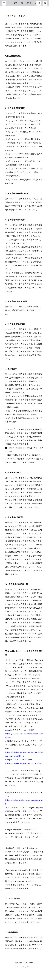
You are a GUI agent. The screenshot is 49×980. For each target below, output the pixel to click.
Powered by (24, 967)
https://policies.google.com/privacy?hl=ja (24, 763)
